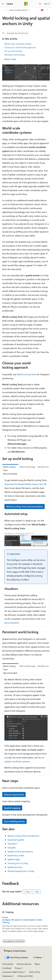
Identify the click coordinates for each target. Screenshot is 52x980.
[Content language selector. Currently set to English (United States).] (15, 951)
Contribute (7, 968)
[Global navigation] (3, 4)
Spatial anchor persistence (20, 851)
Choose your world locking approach (20, 47)
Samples (12, 847)
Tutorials (12, 844)
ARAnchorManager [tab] (28, 467)
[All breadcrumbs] (5, 10)
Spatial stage (14, 859)
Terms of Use (35, 972)
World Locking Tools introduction (23, 836)
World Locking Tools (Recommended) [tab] (10, 470)
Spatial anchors (15, 867)
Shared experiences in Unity (21, 871)
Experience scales (16, 855)
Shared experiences (14, 794)
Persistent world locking (14, 55)
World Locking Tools (26, 374)
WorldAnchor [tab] (43, 467)
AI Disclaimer (8, 964)
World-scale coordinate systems (18, 44)
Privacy (18, 968)
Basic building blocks (19, 10)
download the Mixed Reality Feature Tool (24, 484)
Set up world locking (13, 51)
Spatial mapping (12, 808)
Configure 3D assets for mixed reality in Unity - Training (23, 921)
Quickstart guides (16, 840)
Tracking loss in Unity (18, 863)
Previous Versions (24, 964)
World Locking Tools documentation (25, 506)
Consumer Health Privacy (13, 972)
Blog (37, 964)
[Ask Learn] (42, 10)
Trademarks (7, 976)
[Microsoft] (26, 4)
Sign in (47, 4)
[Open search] (40, 4)
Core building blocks (14, 821)
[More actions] (47, 10)
